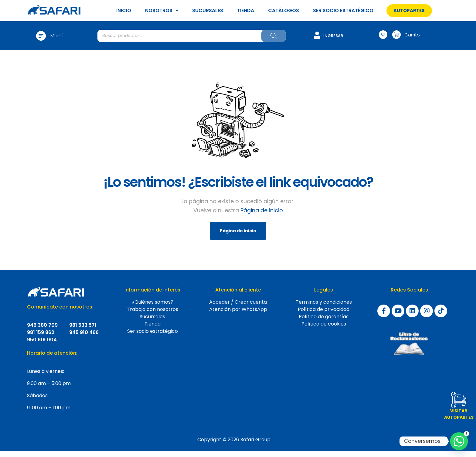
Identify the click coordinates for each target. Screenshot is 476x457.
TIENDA (246, 10)
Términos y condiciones (324, 302)
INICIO (124, 10)
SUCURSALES (208, 10)
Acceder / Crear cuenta (238, 302)
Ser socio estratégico (153, 331)
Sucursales (152, 317)
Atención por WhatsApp (238, 309)
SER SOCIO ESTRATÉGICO (343, 10)
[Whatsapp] (459, 441)
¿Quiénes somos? (153, 302)
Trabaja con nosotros (153, 309)
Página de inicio (262, 210)
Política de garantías (324, 317)
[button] (409, 10)
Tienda (153, 324)
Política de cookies (324, 324)
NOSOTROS (162, 10)
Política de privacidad (324, 309)
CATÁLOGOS (284, 10)
